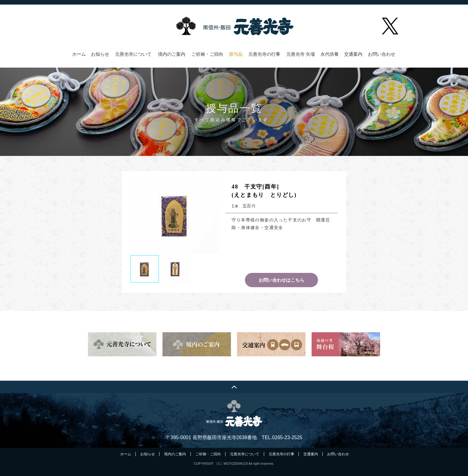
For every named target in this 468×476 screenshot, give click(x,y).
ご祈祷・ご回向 (207, 54)
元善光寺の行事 (264, 54)
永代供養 (330, 54)
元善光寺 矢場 (301, 54)
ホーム (79, 54)
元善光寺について (133, 54)
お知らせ (100, 54)
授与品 (236, 54)
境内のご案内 (172, 54)
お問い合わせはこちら (281, 280)
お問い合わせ (382, 54)
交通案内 (353, 54)
